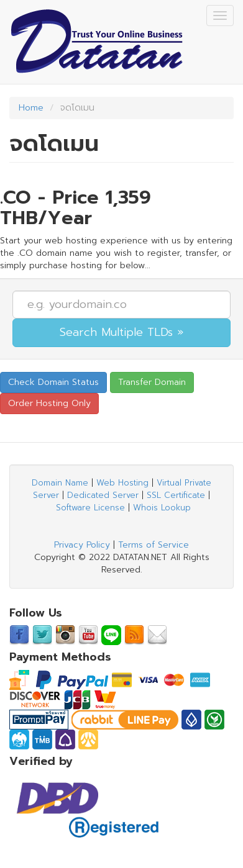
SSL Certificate (176, 495)
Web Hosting (122, 483)
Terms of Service (154, 545)
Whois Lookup (162, 508)
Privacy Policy (82, 545)
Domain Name (60, 483)
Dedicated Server (103, 495)
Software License (90, 508)
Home (31, 108)
